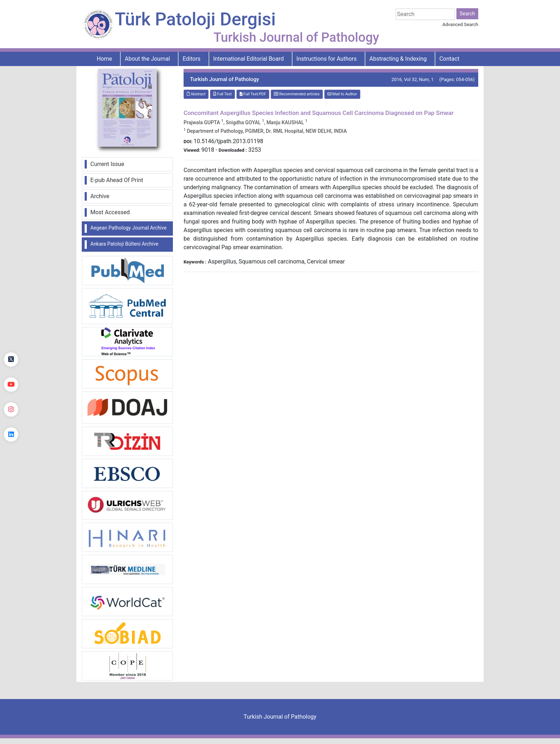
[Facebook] (11, 335)
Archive (100, 196)
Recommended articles (297, 94)
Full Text (222, 94)
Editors (192, 59)
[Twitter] (11, 360)
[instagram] (11, 409)
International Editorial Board (249, 59)
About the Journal (147, 59)
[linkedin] (11, 434)
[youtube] (11, 384)
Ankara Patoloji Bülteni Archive (124, 244)
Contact (449, 59)
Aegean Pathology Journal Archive (128, 228)
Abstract (196, 94)
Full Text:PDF (253, 94)
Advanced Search (460, 24)
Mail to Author (342, 94)
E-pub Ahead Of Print (117, 180)
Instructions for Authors (327, 59)
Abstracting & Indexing (398, 59)
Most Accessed (110, 212)
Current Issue (107, 164)
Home (104, 59)
